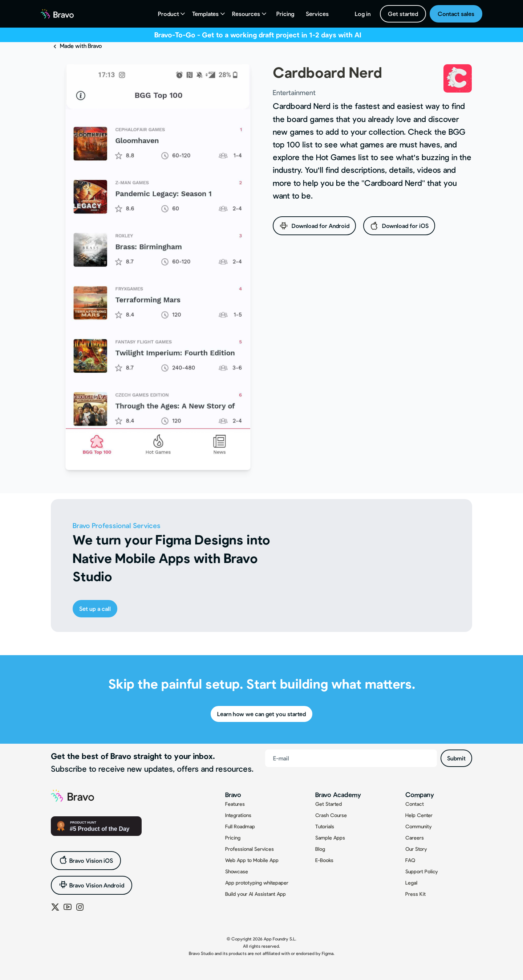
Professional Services (250, 849)
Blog (320, 849)
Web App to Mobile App (252, 860)
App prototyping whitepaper (257, 883)
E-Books (324, 860)
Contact (415, 804)
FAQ (410, 860)
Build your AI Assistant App (256, 894)
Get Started (329, 804)
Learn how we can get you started (261, 714)
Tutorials (325, 826)
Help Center (419, 815)
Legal (411, 883)
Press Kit (415, 894)
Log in (363, 14)
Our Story (416, 849)
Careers (415, 838)
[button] (172, 14)
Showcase (237, 871)
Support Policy (422, 871)
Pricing (285, 14)
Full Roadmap (240, 826)
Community (419, 826)
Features (235, 804)
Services (317, 14)
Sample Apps (330, 838)
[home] (57, 14)
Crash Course (331, 815)
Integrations (238, 815)
